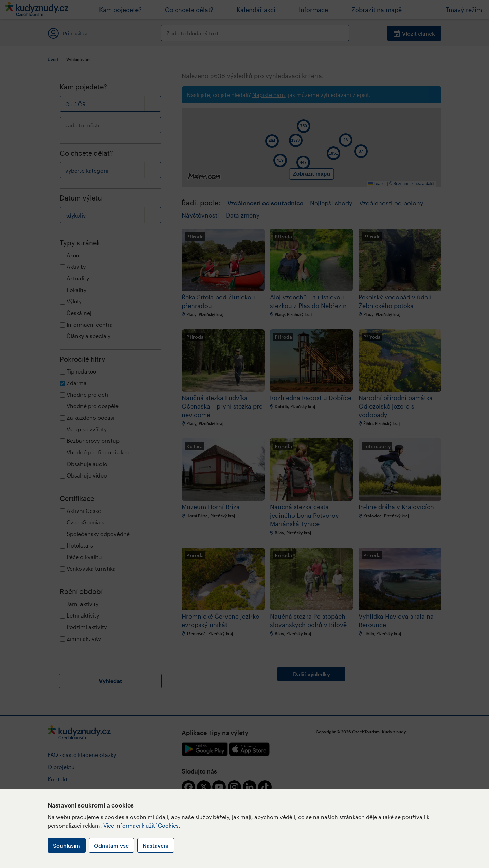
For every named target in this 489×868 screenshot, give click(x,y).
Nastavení (156, 845)
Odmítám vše (111, 845)
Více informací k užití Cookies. (142, 825)
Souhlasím (67, 845)
